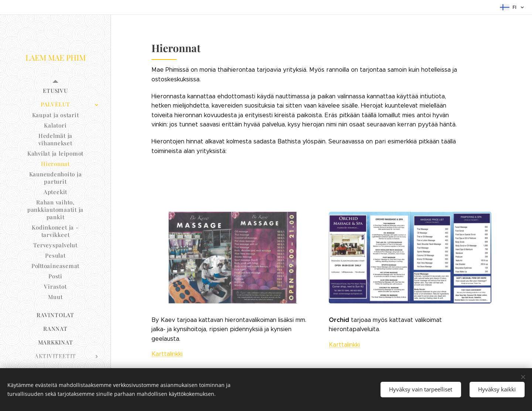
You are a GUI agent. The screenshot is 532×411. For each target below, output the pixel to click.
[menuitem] (55, 91)
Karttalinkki (167, 354)
